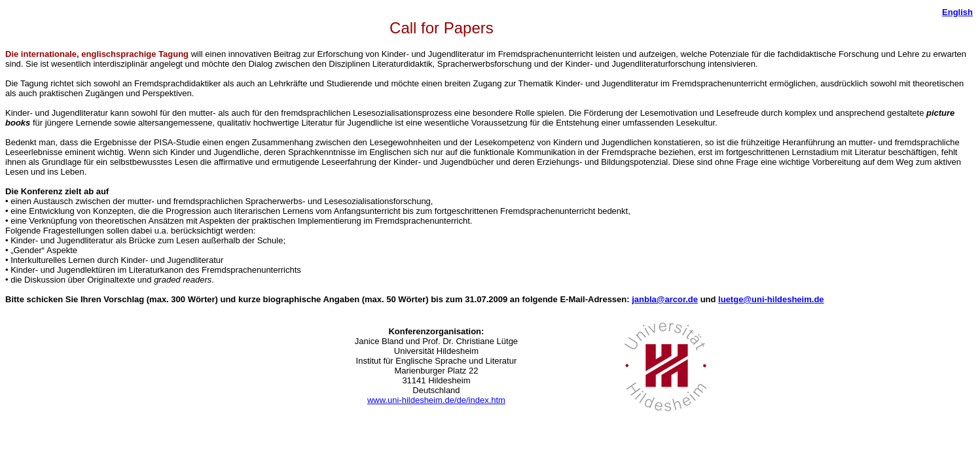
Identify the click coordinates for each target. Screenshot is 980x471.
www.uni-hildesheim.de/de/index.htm (436, 400)
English (957, 12)
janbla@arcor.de (665, 299)
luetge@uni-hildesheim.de (771, 299)
